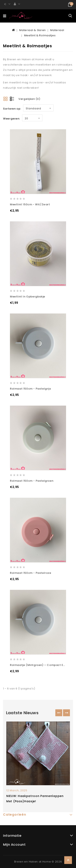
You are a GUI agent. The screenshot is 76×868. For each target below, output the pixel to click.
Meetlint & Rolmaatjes (40, 35)
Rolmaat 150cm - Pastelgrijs (30, 389)
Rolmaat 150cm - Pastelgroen (32, 481)
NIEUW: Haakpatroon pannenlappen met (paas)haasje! (35, 799)
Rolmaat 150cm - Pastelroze (31, 573)
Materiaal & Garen (33, 30)
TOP (68, 860)
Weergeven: (12, 119)
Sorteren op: (12, 109)
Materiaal (57, 30)
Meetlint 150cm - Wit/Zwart (30, 204)
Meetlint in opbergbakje (28, 297)
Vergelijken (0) (29, 99)
